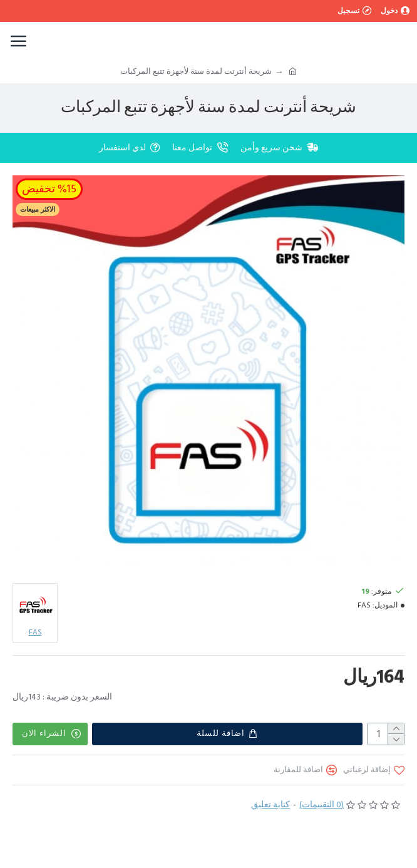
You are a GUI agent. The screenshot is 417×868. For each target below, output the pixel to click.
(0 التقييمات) (322, 805)
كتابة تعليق (270, 805)
